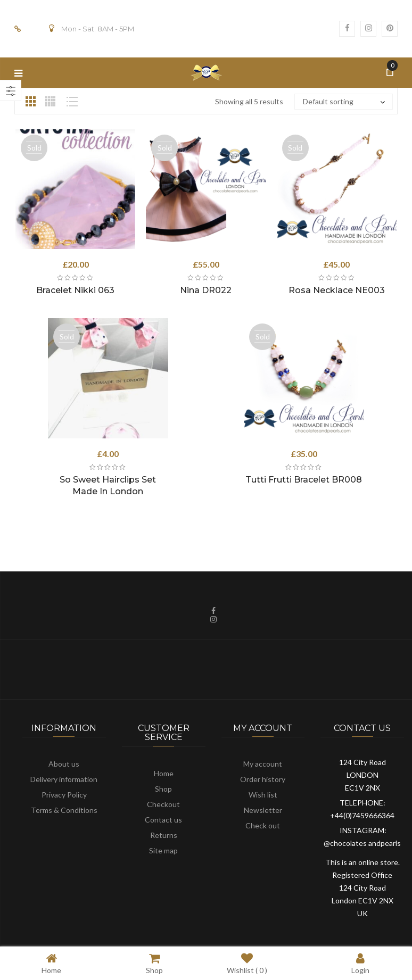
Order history (263, 779)
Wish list (263, 795)
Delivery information (64, 779)
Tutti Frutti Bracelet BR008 (304, 480)
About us (64, 764)
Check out (263, 825)
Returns (164, 835)
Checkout (163, 804)
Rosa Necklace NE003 (337, 290)
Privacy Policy (64, 795)
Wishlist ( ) (247, 963)
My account (263, 764)
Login (360, 963)
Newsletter (263, 810)
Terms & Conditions (64, 810)
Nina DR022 (206, 290)
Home (164, 773)
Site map (163, 850)
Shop (163, 789)
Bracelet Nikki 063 (75, 290)
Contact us (163, 820)
